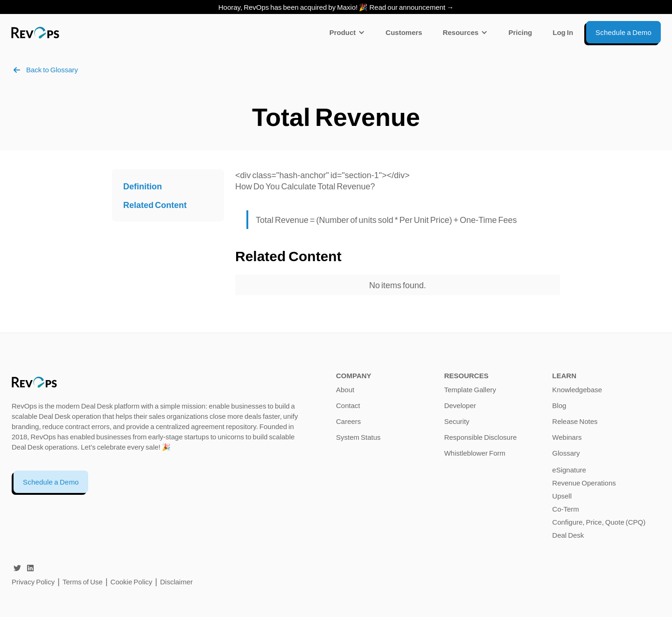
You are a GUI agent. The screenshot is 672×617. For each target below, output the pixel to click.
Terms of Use (83, 582)
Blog (559, 405)
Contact (348, 405)
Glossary (566, 453)
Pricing (520, 32)
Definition (143, 186)
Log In (563, 32)
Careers (348, 421)
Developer (460, 405)
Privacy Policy (33, 582)
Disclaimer (176, 582)
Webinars (567, 437)
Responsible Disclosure (481, 437)
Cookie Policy (132, 582)
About (345, 389)
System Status (358, 437)
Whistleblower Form (475, 453)
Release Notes (575, 421)
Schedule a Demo (51, 482)
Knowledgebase (577, 389)
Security (457, 421)
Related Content (155, 205)
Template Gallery (470, 389)
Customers (404, 32)
